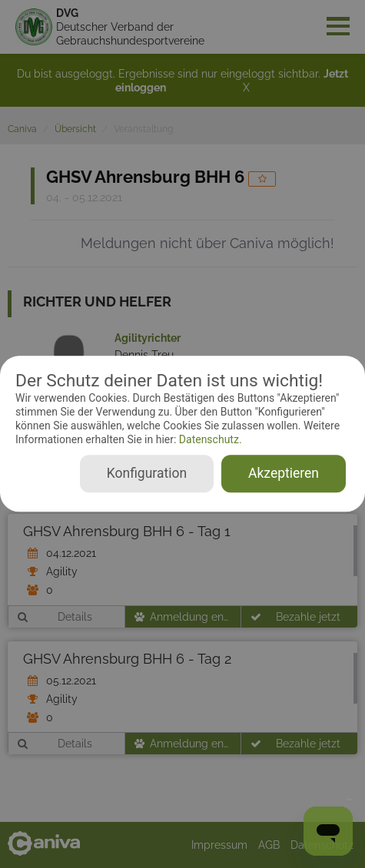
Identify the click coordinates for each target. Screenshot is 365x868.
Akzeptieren (284, 474)
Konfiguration (147, 474)
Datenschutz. (209, 439)
